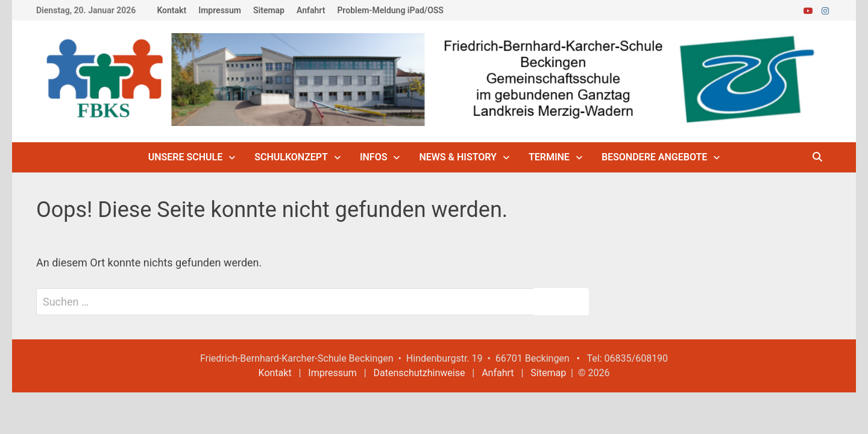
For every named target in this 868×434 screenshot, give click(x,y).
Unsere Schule (186, 157)
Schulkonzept (291, 157)
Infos (374, 157)
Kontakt (171, 10)
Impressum (220, 10)
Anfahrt (311, 10)
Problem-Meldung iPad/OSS (390, 10)
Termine (549, 157)
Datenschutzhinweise (420, 373)
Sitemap (269, 10)
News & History (458, 157)
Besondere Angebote (654, 157)
